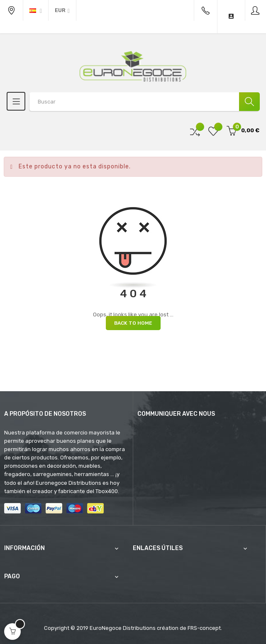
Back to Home (133, 323)
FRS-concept (204, 628)
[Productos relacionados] (62, 10)
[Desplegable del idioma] (36, 10)
